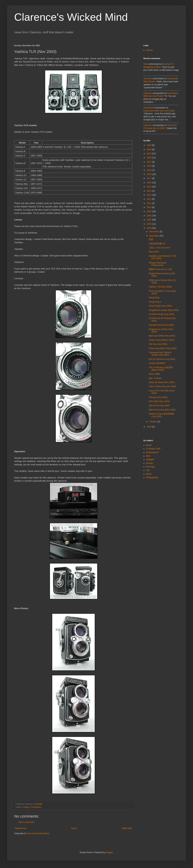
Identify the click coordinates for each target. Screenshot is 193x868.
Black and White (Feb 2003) (162, 336)
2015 (149, 187)
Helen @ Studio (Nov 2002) (162, 382)
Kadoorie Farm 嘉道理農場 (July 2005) (161, 415)
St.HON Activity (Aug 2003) (162, 314)
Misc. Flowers (155, 378)
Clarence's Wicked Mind (71, 17)
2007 (149, 220)
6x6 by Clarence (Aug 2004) (162, 359)
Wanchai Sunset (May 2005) (162, 410)
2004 (149, 427)
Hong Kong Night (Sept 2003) (163, 348)
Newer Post (21, 828)
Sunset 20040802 (157, 363)
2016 (149, 183)
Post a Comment (26, 822)
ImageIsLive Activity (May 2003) (164, 310)
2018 (149, 174)
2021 (149, 162)
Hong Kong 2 (155, 302)
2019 (149, 170)
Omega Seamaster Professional (158, 264)
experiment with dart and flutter (159, 111)
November (154, 236)
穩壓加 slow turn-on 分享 (160, 269)
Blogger (109, 852)
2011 (149, 203)
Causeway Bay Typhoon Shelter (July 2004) (160, 354)
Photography (36, 807)
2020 (149, 166)
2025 (149, 145)
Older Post (127, 828)
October (153, 422)
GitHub (149, 50)
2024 (149, 150)
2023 (149, 154)
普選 (151, 239)
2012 (149, 199)
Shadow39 (148, 108)
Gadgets (26, 807)
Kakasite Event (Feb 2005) (161, 325)
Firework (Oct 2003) (158, 397)
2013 (149, 195)
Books (149, 445)
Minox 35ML (154, 374)
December (154, 232)
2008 (149, 216)
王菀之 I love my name (159, 248)
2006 (149, 224)
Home (74, 828)
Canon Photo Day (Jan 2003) (162, 386)
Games (150, 463)
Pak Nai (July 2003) (158, 344)
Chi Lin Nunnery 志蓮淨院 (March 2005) (161, 369)
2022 (149, 158)
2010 (149, 207)
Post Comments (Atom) (38, 833)
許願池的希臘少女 (157, 244)
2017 (149, 178)
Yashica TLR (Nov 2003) (160, 287)
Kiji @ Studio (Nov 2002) (160, 306)
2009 (149, 211)
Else (148, 456)
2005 (149, 228)
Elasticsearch (152, 452)
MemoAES (154, 252)
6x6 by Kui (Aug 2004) (159, 406)
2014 (149, 191)
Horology (150, 467)
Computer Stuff (153, 449)
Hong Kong (154, 298)
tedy (146, 64)
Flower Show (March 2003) (161, 340)
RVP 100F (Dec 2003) (159, 401)
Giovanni (148, 79)
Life (148, 470)
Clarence (148, 93)
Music (149, 474)
